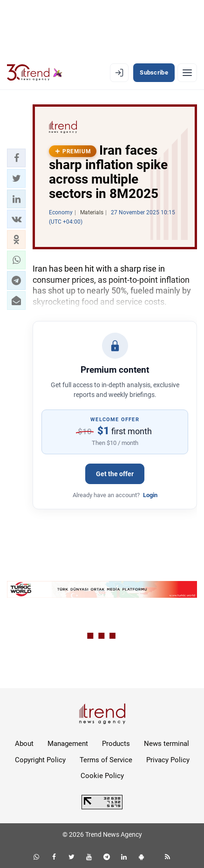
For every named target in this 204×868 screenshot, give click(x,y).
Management (68, 744)
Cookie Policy (102, 776)
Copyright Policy (40, 760)
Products (116, 744)
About (24, 744)
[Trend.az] (35, 73)
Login (150, 495)
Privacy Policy (168, 760)
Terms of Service (106, 760)
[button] (16, 158)
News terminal (167, 744)
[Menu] (187, 73)
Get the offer (115, 474)
